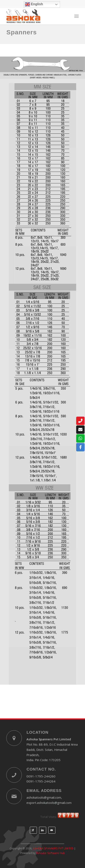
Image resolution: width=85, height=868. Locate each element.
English (34, 4)
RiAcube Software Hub (51, 853)
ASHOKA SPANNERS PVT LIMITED (53, 848)
